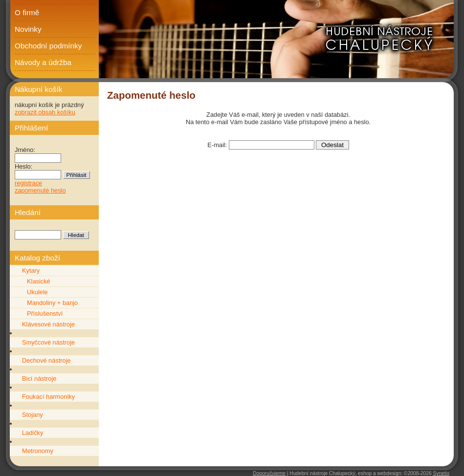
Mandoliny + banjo (52, 303)
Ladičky (33, 433)
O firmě (27, 12)
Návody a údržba (43, 62)
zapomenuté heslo (40, 190)
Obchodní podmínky (48, 46)
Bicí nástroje (39, 379)
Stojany (33, 415)
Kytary (31, 270)
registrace (28, 183)
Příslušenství (45, 314)
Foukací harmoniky (48, 397)
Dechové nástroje (46, 360)
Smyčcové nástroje (48, 342)
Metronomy (38, 451)
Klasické (39, 281)
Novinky (28, 29)
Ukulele (37, 292)
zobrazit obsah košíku (45, 112)
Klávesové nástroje (48, 324)
